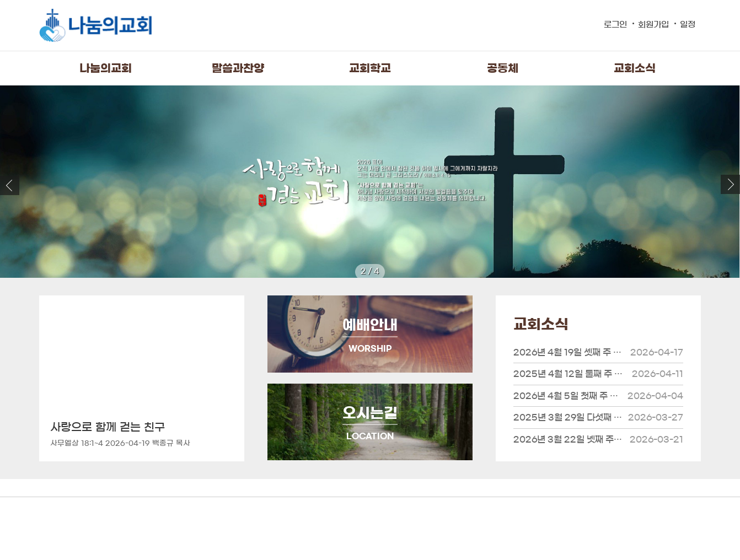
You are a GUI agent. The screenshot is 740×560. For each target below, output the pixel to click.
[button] (730, 184)
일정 (688, 25)
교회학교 (370, 68)
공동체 (503, 68)
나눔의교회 (106, 68)
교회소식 (635, 68)
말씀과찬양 (238, 68)
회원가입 (653, 25)
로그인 (615, 25)
